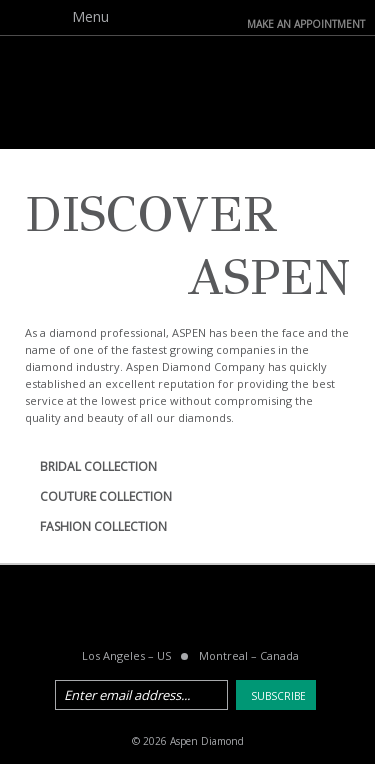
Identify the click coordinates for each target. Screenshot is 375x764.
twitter (162, 611)
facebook (111, 611)
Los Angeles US (126, 655)
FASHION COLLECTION (103, 526)
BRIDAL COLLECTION (98, 466)
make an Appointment (306, 22)
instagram (264, 611)
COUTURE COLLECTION (106, 496)
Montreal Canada (249, 655)
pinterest (213, 611)
